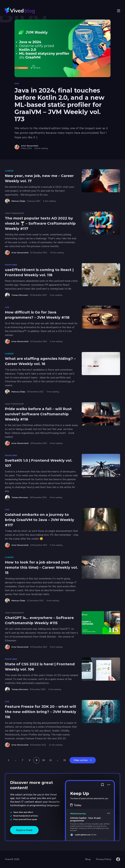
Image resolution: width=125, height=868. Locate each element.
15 (64, 760)
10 (43, 760)
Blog (88, 859)
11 (50, 760)
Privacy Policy (104, 859)
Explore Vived (24, 830)
